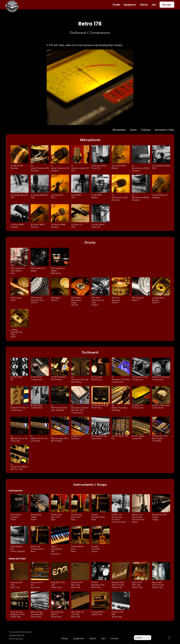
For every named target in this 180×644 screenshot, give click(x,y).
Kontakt (167, 5)
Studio (116, 5)
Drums (133, 130)
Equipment (130, 5)
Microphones (119, 130)
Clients (144, 5)
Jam (154, 5)
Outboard (146, 130)
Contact (115, 638)
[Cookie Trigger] (169, 638)
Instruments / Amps (164, 130)
